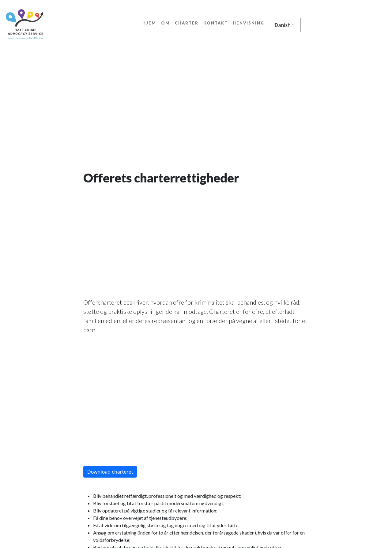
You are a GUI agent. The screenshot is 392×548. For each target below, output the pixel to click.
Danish (283, 25)
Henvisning (249, 23)
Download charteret (110, 472)
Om (166, 23)
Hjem (149, 23)
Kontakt (216, 23)
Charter (187, 23)
